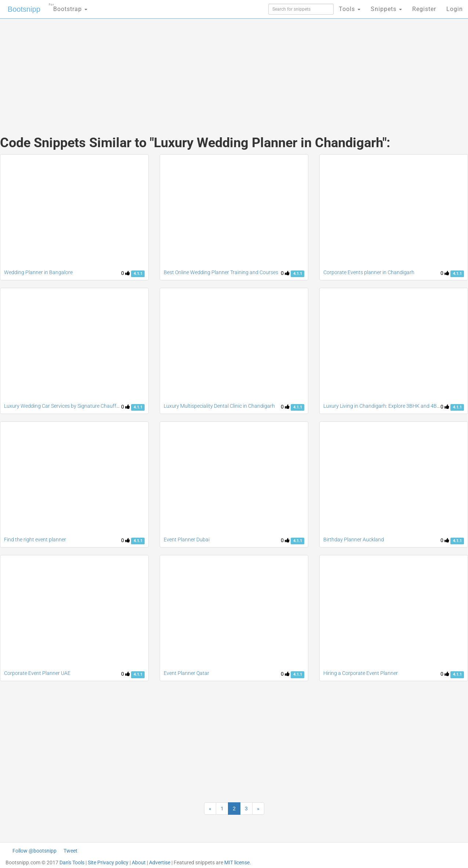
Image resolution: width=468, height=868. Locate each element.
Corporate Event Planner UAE (37, 673)
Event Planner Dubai (187, 540)
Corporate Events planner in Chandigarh (369, 272)
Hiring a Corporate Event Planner (361, 673)
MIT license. (238, 862)
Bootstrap (68, 7)
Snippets (386, 9)
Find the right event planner (35, 540)
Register (424, 9)
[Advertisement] (179, 70)
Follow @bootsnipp (35, 851)
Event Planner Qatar (186, 673)
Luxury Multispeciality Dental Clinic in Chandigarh (219, 406)
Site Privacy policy (108, 862)
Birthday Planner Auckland (354, 540)
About (139, 862)
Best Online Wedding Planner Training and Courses (221, 272)
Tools (350, 9)
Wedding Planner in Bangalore (39, 272)
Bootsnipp (24, 9)
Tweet (70, 851)
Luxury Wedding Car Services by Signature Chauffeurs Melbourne (78, 406)
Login (455, 9)
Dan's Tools (72, 862)
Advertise (160, 862)
